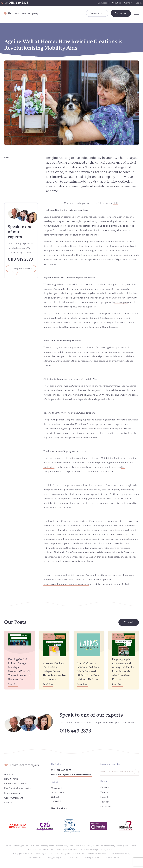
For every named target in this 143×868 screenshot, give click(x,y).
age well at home (68, 526)
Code (116, 858)
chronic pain (121, 302)
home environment (119, 251)
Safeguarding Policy (56, 858)
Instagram (106, 807)
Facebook (106, 788)
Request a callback (23, 269)
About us (116, 3)
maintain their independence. (98, 526)
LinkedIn (105, 797)
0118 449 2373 (19, 3)
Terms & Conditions (97, 854)
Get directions (59, 808)
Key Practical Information (18, 788)
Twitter (104, 792)
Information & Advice (16, 784)
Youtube (105, 802)
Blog (7, 158)
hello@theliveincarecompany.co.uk (75, 775)
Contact (128, 3)
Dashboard (103, 3)
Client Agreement (14, 793)
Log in (139, 3)
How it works (11, 779)
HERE (115, 203)
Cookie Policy (75, 858)
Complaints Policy (36, 858)
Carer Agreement (14, 798)
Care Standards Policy (120, 854)
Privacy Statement (93, 858)
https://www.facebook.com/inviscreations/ (66, 584)
